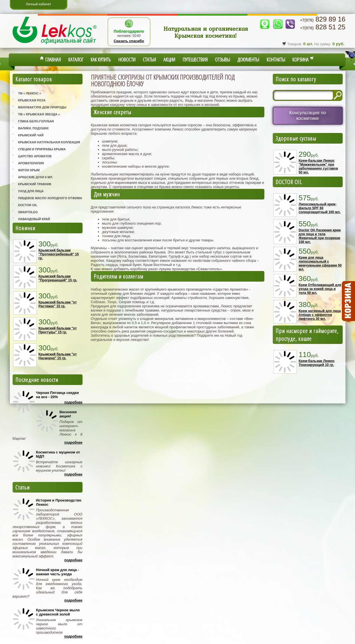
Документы (248, 60)
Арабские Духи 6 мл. (36, 177)
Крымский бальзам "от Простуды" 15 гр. (58, 330)
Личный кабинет (38, 4)
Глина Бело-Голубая (36, 121)
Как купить (101, 60)
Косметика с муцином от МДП (58, 454)
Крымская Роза (32, 100)
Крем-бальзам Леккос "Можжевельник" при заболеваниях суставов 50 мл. (318, 167)
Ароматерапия (31, 163)
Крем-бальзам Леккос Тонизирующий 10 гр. (317, 363)
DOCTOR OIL (289, 182)
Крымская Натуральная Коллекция (49, 142)
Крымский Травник (35, 184)
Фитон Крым (29, 170)
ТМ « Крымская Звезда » (39, 114)
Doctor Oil (28, 205)
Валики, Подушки (33, 128)
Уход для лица (31, 191)
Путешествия (195, 60)
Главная (50, 60)
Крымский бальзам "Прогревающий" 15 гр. (58, 278)
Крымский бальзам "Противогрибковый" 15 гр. (59, 254)
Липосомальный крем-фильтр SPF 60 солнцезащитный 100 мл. (320, 208)
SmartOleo (28, 212)
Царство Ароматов (35, 156)
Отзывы (222, 60)
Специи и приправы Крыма (42, 149)
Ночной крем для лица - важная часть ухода (58, 572)
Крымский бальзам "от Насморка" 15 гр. (58, 356)
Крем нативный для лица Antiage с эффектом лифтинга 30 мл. (320, 315)
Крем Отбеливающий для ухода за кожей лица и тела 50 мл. (320, 289)
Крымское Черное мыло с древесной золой (58, 612)
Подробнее (73, 402)
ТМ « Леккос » (30, 93)
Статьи (149, 60)
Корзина (303, 60)
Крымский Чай (31, 135)
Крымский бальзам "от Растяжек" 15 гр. (58, 304)
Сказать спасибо (129, 41)
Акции (169, 60)
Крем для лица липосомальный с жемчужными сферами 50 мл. (320, 263)
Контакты (276, 60)
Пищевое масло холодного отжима (50, 198)
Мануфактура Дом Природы (42, 107)
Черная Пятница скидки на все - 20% (57, 395)
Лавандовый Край (34, 219)
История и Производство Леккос (59, 502)
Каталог (76, 60)
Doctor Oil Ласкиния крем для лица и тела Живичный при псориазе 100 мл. (320, 236)
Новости (127, 60)
